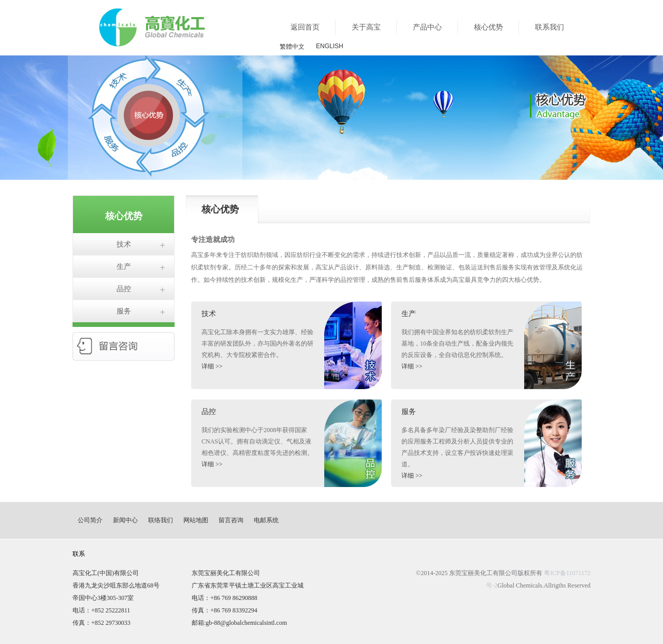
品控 (124, 289)
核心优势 (488, 27)
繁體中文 (292, 47)
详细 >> (212, 366)
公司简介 (90, 520)
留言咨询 (231, 520)
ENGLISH (330, 46)
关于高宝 (366, 27)
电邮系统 (266, 520)
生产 (124, 267)
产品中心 (427, 27)
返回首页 (305, 27)
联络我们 (161, 520)
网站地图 (196, 520)
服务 (124, 311)
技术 (124, 244)
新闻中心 (125, 520)
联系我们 (550, 27)
